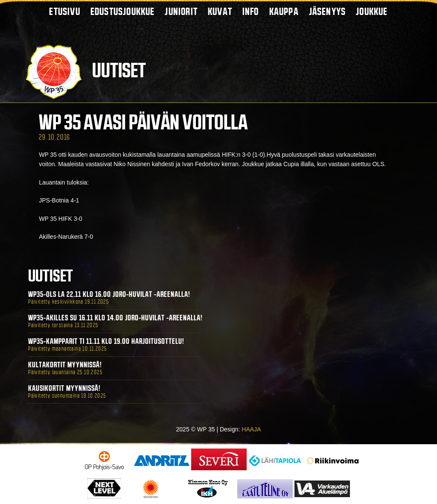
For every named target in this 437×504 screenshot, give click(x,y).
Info (251, 11)
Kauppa (284, 11)
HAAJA (251, 429)
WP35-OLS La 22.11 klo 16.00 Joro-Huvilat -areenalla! (109, 294)
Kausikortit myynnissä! (64, 388)
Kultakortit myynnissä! (65, 365)
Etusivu (64, 11)
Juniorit (181, 11)
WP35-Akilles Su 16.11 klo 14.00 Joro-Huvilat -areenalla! (115, 318)
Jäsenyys (328, 11)
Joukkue (372, 11)
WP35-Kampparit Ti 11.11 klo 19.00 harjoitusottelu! (106, 341)
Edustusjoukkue (123, 11)
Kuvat (220, 11)
